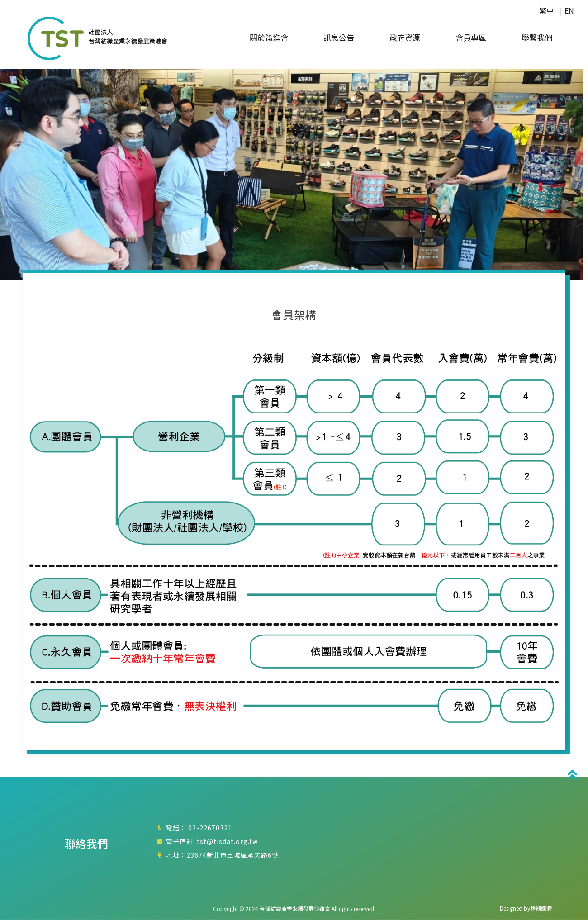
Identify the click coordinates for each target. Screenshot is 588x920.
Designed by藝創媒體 (526, 908)
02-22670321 (210, 828)
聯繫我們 (537, 38)
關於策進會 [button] (269, 38)
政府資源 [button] (405, 38)
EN (569, 10)
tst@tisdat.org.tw (227, 841)
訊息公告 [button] (339, 38)
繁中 (546, 10)
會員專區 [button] (471, 38)
